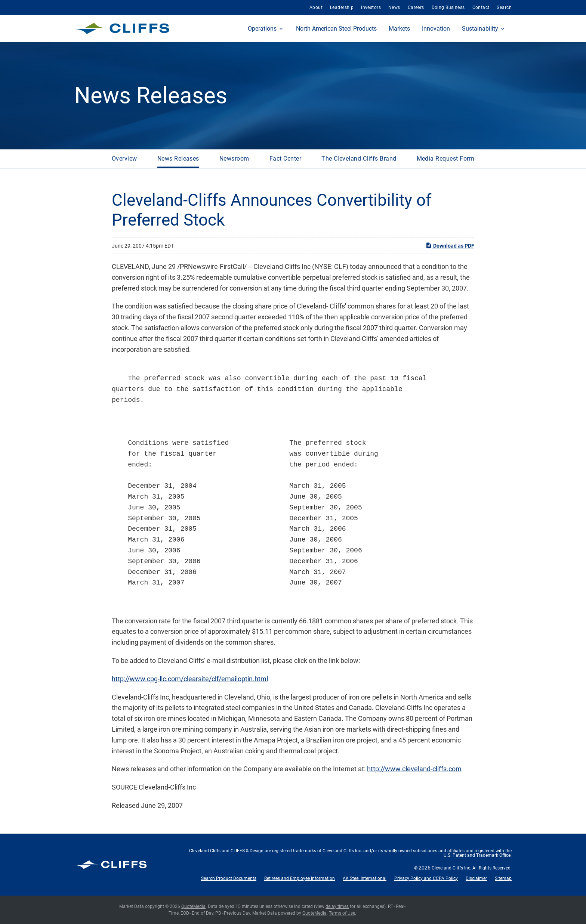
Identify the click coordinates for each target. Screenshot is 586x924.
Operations (262, 29)
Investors (371, 7)
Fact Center (285, 159)
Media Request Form (446, 159)
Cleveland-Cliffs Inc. (451, 868)
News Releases (178, 159)
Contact (481, 7)
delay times (337, 906)
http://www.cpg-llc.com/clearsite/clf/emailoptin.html (190, 679)
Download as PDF (450, 245)
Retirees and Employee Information (300, 878)
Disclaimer (476, 878)
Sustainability (480, 29)
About (316, 7)
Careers (416, 7)
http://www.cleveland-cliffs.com (414, 769)
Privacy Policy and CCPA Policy (426, 878)
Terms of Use (342, 913)
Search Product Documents (229, 878)
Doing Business (448, 7)
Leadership (342, 7)
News (394, 7)
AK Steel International (365, 878)
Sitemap (503, 878)
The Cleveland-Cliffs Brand (359, 159)
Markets (399, 29)
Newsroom (234, 159)
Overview (124, 159)
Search (504, 7)
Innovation (436, 29)
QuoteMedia (193, 906)
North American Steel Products (336, 29)
